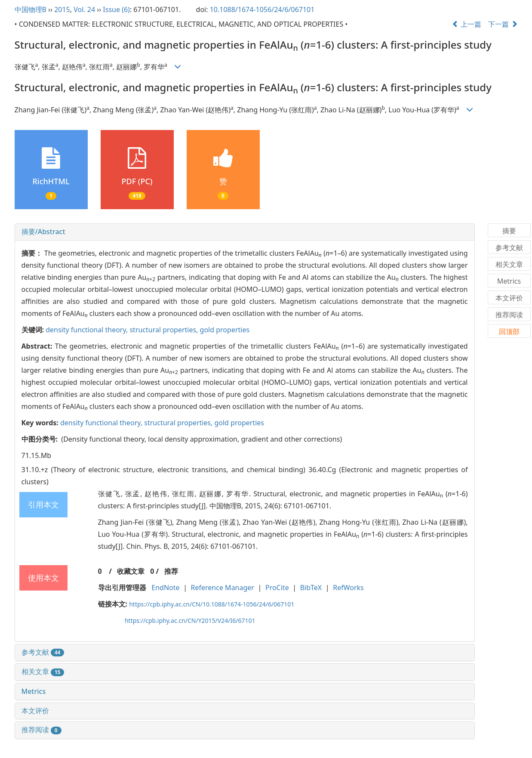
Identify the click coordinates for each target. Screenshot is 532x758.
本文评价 (35, 711)
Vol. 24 (84, 9)
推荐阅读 (42, 730)
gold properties (225, 330)
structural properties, (165, 330)
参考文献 (43, 652)
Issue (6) (116, 9)
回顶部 (509, 331)
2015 (62, 9)
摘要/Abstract (43, 232)
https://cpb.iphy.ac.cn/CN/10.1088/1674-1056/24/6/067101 (212, 604)
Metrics (34, 691)
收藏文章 (131, 571)
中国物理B (31, 9)
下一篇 (503, 24)
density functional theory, (88, 330)
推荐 (171, 571)
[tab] (245, 232)
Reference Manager (223, 588)
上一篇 (467, 24)
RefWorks (348, 588)
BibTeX (311, 588)
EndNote (165, 588)
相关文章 (43, 671)
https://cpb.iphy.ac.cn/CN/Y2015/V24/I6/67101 (190, 620)
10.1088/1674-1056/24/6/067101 (262, 9)
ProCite (277, 588)
